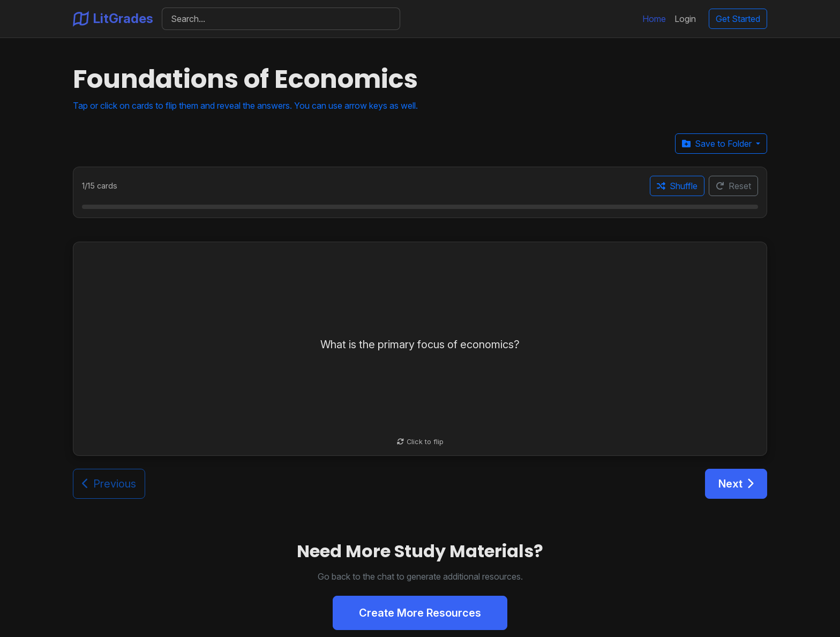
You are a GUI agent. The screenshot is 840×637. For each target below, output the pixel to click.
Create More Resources (420, 613)
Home (654, 19)
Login (685, 19)
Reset (733, 186)
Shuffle (677, 186)
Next (736, 484)
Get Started (738, 19)
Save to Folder (718, 144)
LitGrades (113, 19)
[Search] (281, 19)
